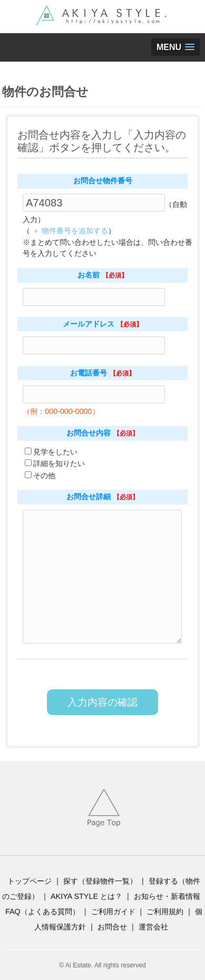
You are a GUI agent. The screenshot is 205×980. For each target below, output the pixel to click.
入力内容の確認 (102, 702)
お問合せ (112, 927)
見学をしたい (55, 452)
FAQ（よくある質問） (42, 912)
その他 (44, 476)
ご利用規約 (165, 912)
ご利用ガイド (113, 912)
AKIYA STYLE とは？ (86, 896)
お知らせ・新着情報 (167, 896)
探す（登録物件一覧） (100, 881)
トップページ (30, 881)
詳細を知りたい (59, 463)
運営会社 (153, 927)
